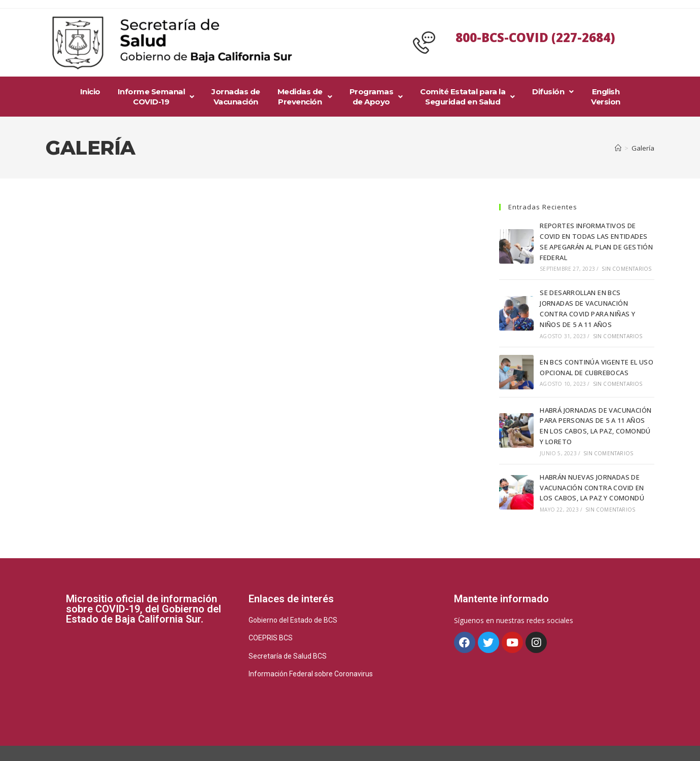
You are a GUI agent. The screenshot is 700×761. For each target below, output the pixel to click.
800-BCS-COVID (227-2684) (535, 37)
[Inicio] (618, 148)
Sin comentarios (626, 269)
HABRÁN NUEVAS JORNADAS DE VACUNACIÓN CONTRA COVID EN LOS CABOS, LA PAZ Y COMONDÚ (592, 488)
